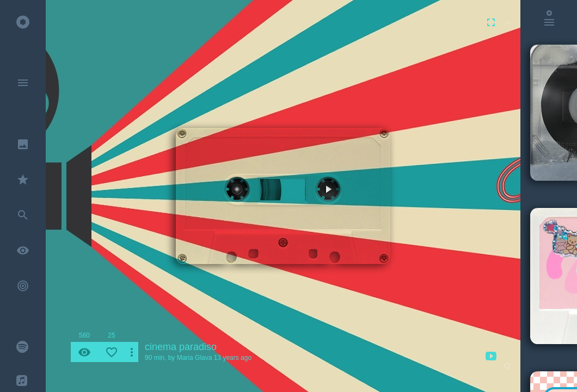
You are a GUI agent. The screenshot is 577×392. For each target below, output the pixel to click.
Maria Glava (195, 358)
